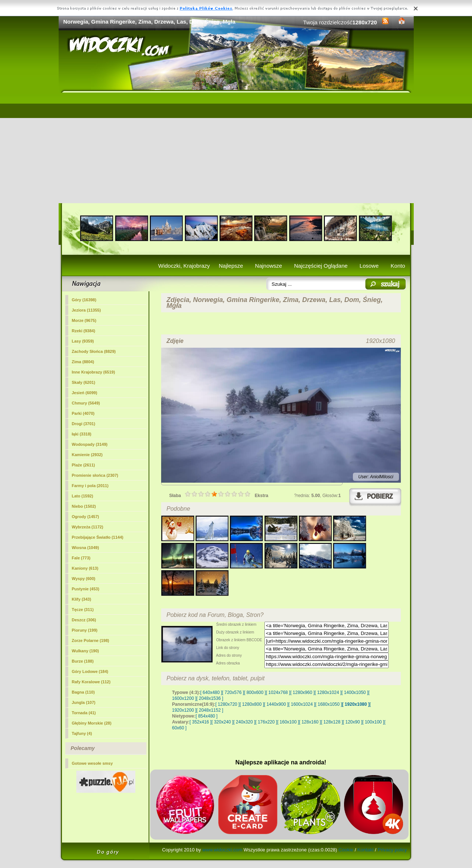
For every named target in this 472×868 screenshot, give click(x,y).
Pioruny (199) (85, 630)
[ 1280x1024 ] (328, 692)
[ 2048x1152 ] (210, 710)
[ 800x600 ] (255, 692)
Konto (398, 266)
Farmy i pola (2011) (90, 486)
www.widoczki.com (222, 850)
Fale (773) (81, 558)
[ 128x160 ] (310, 722)
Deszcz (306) (84, 620)
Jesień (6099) (85, 393)
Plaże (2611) (84, 465)
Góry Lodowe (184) (90, 671)
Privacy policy (392, 850)
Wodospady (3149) (90, 444)
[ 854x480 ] (207, 716)
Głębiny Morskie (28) (92, 723)
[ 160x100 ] (288, 722)
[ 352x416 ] (200, 722)
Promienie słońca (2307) (95, 475)
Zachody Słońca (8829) (94, 351)
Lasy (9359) (83, 341)
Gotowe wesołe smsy (92, 763)
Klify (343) (82, 599)
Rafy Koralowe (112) (91, 682)
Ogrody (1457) (86, 517)
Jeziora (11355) (86, 310)
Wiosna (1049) (86, 548)
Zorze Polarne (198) (91, 640)
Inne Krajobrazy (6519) (93, 372)
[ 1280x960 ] (302, 692)
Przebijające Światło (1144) (98, 537)
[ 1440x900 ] (276, 704)
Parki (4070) (83, 413)
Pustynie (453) (86, 589)
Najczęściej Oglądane (321, 266)
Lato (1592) (83, 496)
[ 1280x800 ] (252, 704)
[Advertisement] (236, 148)
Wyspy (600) (84, 579)
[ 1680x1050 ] (329, 704)
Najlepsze (231, 266)
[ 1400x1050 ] (355, 692)
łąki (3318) (82, 434)
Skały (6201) (84, 382)
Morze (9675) (84, 320)
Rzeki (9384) (84, 331)
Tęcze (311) (83, 610)
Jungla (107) (84, 702)
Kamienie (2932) (87, 455)
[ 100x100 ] (373, 722)
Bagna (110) (83, 692)
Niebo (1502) (84, 506)
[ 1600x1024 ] (302, 704)
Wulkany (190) (86, 651)
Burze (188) (83, 661)
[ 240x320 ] (244, 722)
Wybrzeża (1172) (88, 527)
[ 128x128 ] (332, 722)
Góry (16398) (84, 300)
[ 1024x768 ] (278, 692)
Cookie (346, 850)
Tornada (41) (84, 713)
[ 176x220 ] (266, 722)
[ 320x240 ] (222, 722)
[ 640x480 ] (211, 692)
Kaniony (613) (85, 568)
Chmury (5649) (86, 403)
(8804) (83, 362)
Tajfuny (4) (82, 733)
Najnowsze (269, 266)
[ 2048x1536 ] (210, 698)
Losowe (369, 266)
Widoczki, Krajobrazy (184, 266)
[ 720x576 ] (233, 692)
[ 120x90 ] (353, 722)
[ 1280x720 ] (228, 704)
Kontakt (365, 850)
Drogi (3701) (84, 424)
